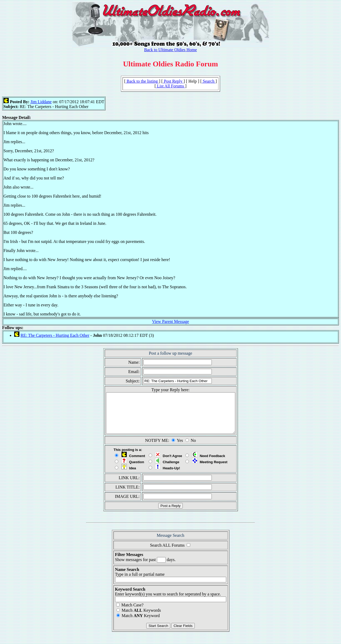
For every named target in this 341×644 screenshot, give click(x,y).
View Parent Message (171, 321)
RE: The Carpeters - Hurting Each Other (55, 335)
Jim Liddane (41, 102)
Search (209, 81)
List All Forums (170, 86)
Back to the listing (142, 81)
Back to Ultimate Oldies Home (170, 50)
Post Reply (173, 81)
